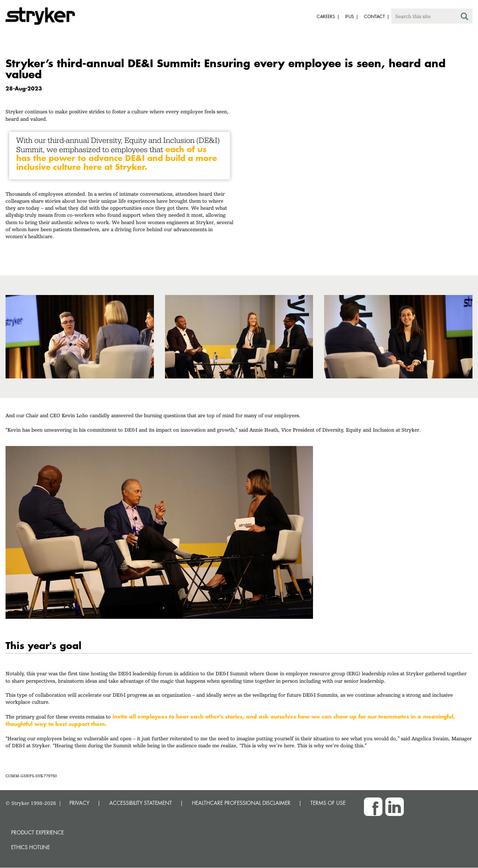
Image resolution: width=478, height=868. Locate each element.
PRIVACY (79, 803)
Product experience (37, 832)
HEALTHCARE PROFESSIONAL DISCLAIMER (241, 803)
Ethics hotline (30, 847)
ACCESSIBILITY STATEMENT (141, 803)
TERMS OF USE (328, 803)
